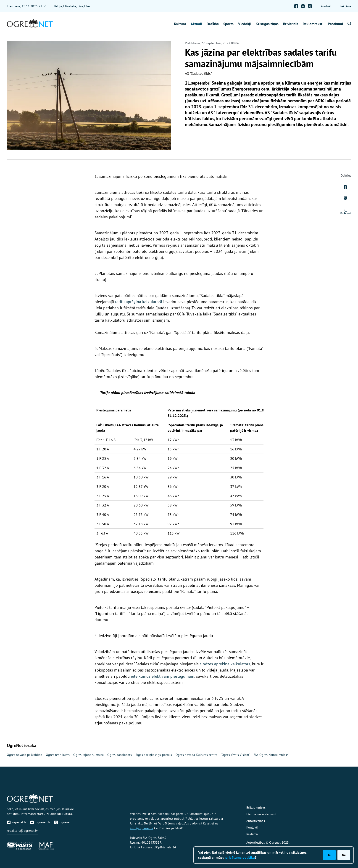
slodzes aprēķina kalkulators (225, 664)
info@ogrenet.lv (141, 828)
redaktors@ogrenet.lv (22, 831)
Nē (344, 855)
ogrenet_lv (40, 822)
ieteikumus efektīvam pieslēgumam (163, 676)
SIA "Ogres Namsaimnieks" (272, 755)
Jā (329, 855)
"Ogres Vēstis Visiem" (235, 755)
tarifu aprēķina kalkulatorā (138, 302)
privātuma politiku (240, 857)
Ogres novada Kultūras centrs (196, 755)
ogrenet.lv (17, 822)
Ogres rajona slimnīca (88, 755)
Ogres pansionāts (120, 755)
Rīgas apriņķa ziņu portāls (154, 755)
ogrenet (62, 822)
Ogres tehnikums (58, 755)
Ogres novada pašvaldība (25, 755)
